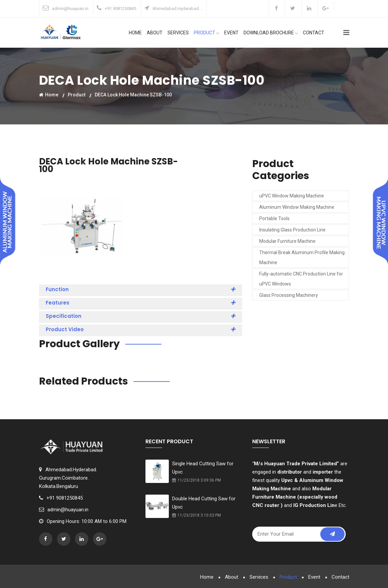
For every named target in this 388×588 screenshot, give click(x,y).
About (155, 33)
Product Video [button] (141, 330)
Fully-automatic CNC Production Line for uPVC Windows (301, 279)
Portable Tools (274, 218)
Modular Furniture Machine (287, 241)
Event (231, 33)
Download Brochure (271, 33)
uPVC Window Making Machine (292, 196)
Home (135, 33)
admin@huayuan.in (70, 9)
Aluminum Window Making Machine (297, 207)
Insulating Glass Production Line (292, 230)
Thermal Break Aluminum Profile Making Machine (302, 257)
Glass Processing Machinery (289, 295)
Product (207, 33)
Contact (314, 33)
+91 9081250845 (120, 9)
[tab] (141, 290)
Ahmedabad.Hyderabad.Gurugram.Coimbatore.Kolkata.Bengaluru (68, 478)
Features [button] (141, 303)
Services (178, 33)
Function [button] (141, 289)
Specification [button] (141, 316)
